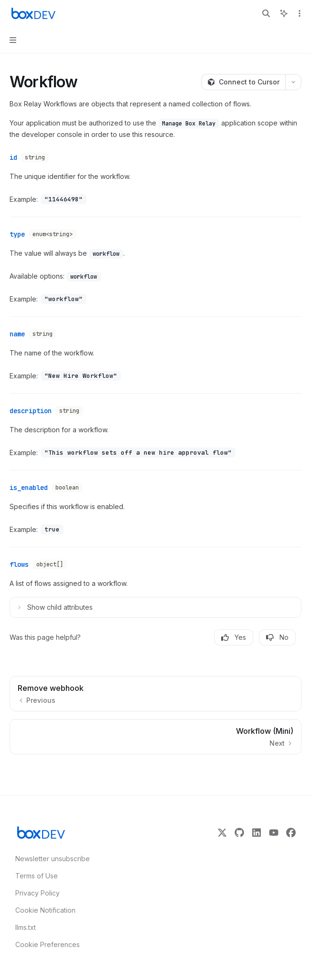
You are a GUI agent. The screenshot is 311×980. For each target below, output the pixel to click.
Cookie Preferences (48, 944)
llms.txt (26, 927)
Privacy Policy (38, 893)
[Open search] (266, 13)
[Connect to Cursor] (243, 82)
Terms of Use (37, 876)
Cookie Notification (45, 910)
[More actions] (299, 13)
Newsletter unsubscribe (50, 859)
